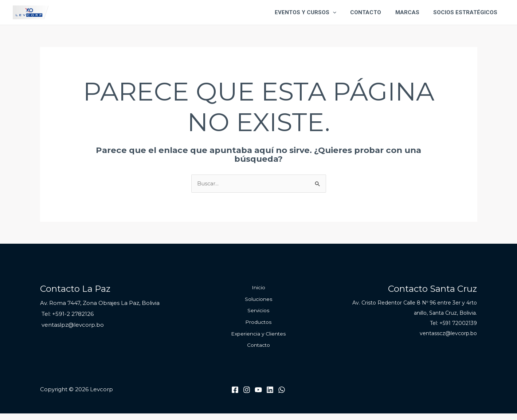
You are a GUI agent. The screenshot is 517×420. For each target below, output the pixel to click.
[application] (343, 12)
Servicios (258, 314)
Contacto (373, 12)
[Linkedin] (270, 397)
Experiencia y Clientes (258, 339)
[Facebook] (235, 397)
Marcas (412, 12)
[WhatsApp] (282, 397)
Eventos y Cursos (316, 12)
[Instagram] (247, 397)
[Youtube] (258, 397)
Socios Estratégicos (467, 12)
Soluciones (258, 301)
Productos (258, 326)
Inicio (258, 288)
